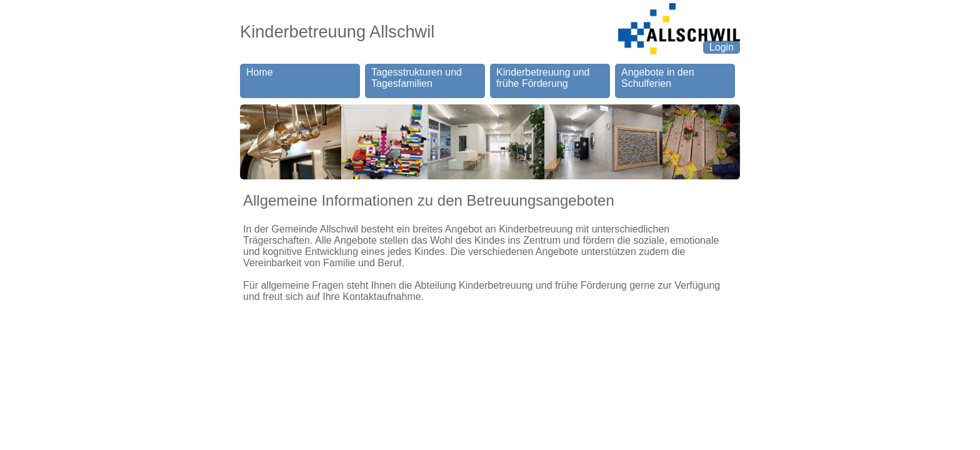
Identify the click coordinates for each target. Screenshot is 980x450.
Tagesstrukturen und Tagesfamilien (417, 78)
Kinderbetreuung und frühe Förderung (543, 78)
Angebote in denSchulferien (658, 78)
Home (260, 78)
